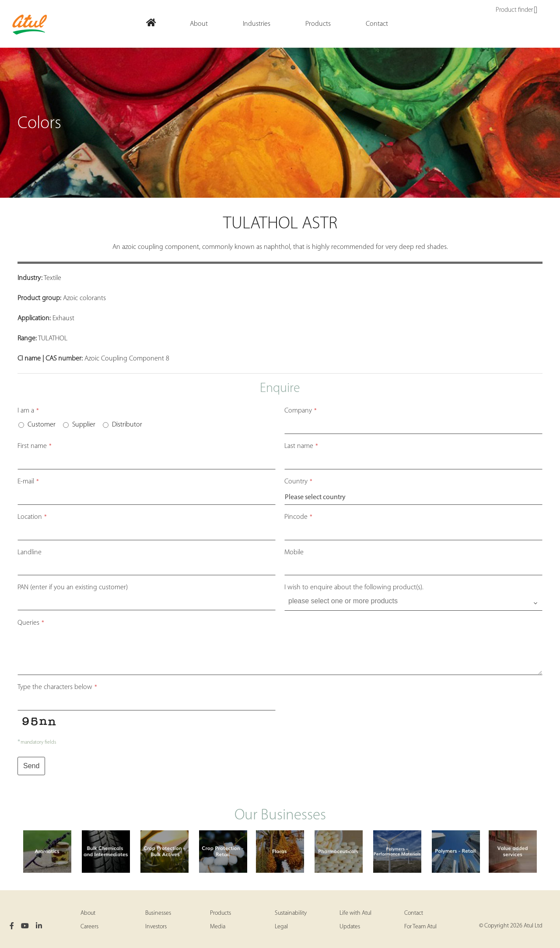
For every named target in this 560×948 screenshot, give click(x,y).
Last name (301, 446)
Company (301, 411)
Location (32, 517)
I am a (28, 411)
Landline (30, 553)
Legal (281, 927)
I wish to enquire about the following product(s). (354, 588)
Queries (31, 623)
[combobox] (413, 603)
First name (35, 446)
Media (218, 927)
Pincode (298, 517)
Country (298, 482)
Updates (350, 927)
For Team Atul (420, 927)
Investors (156, 927)
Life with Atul (355, 913)
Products (220, 913)
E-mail (28, 482)
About (88, 913)
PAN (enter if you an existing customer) (73, 588)
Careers (89, 927)
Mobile (294, 553)
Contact (414, 913)
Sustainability (291, 913)
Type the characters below (57, 687)
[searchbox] (414, 601)
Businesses (158, 913)
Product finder (516, 10)
